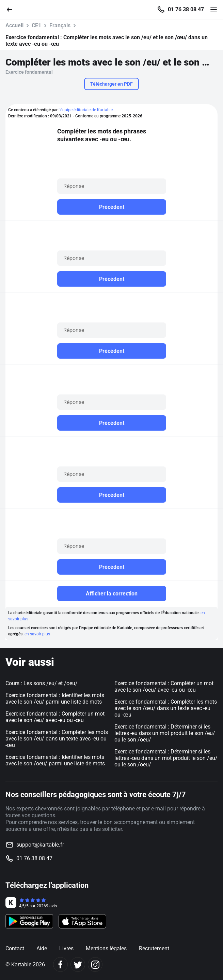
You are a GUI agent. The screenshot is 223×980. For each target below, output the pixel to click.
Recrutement (154, 948)
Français (60, 25)
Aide (42, 948)
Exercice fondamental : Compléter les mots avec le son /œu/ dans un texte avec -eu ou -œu (166, 708)
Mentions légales (106, 948)
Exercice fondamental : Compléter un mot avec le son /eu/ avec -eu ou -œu (55, 717)
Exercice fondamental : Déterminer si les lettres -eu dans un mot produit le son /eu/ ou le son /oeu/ (165, 733)
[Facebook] (60, 964)
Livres (66, 948)
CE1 (36, 25)
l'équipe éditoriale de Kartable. (86, 110)
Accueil (14, 25)
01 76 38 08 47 (186, 10)
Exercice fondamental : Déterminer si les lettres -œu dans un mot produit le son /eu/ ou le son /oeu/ (166, 758)
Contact (15, 948)
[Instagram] (95, 964)
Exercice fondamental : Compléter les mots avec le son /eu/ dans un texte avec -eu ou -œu (57, 739)
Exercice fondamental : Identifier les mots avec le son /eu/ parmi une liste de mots (55, 698)
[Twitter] (78, 964)
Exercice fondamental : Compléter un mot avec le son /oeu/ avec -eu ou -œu (164, 687)
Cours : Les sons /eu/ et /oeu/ (42, 683)
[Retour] (12, 9)
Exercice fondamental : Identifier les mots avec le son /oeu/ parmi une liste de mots (55, 760)
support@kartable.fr (40, 845)
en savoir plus (37, 634)
